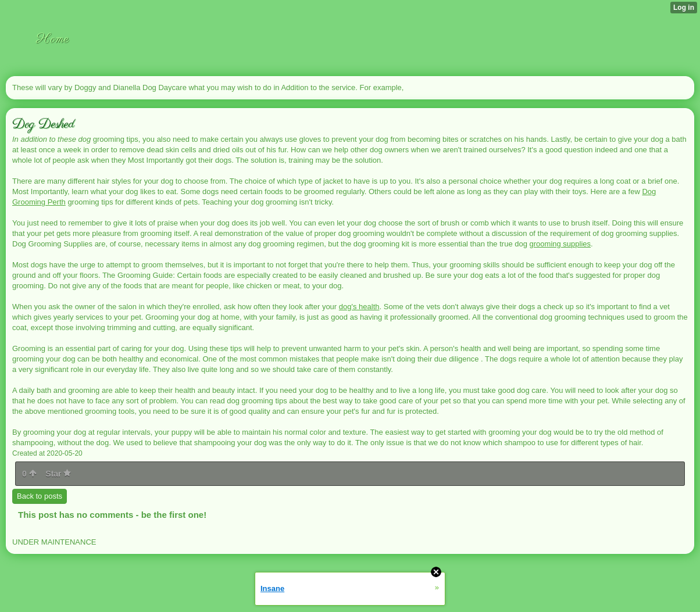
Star (58, 474)
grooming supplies (560, 244)
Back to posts (40, 496)
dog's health (359, 307)
